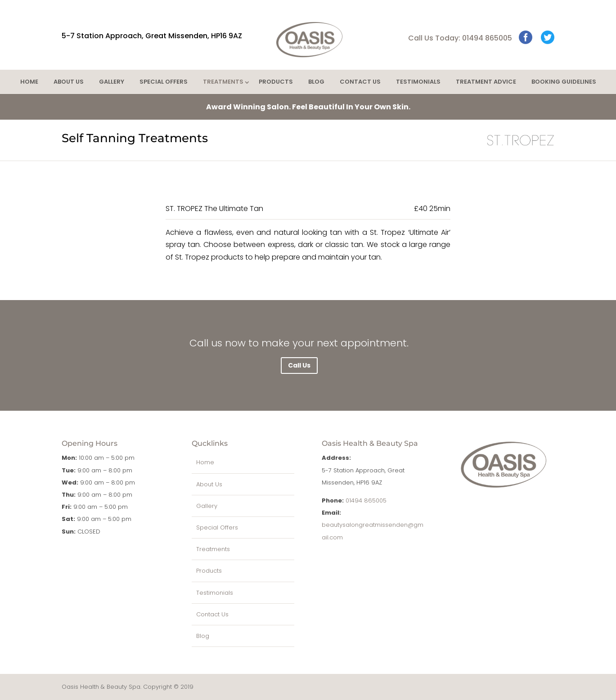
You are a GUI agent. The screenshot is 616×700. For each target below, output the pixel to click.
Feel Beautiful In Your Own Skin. (308, 107)
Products (276, 82)
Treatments (223, 82)
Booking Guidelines (564, 82)
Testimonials (418, 82)
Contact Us (360, 82)
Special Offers (164, 82)
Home (29, 82)
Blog (316, 82)
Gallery (112, 82)
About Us (69, 82)
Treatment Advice (486, 82)
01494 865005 (366, 500)
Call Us (299, 365)
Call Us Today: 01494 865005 (460, 38)
